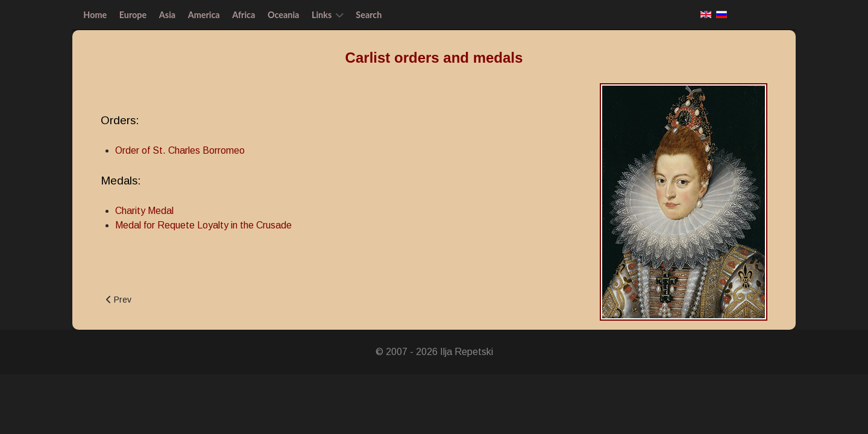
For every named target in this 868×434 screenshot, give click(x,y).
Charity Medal (144, 211)
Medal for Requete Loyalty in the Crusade (203, 225)
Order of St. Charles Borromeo (180, 150)
